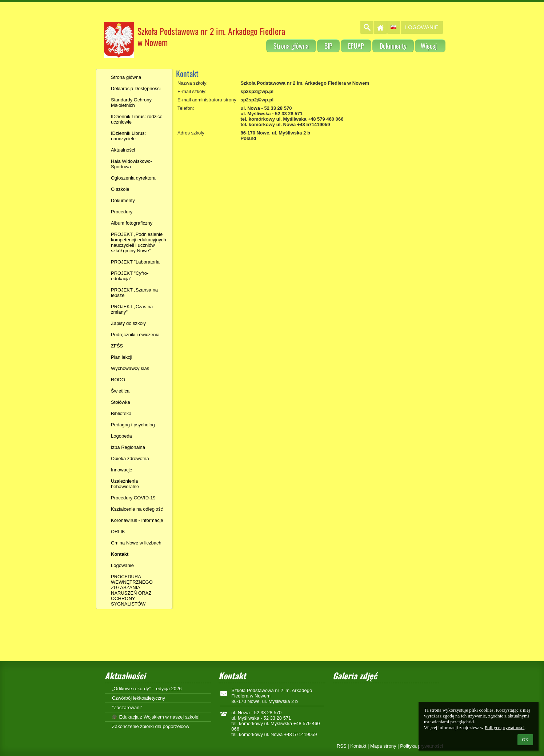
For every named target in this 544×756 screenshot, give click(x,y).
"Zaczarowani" (127, 707)
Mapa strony (383, 746)
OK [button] (525, 739)
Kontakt (358, 746)
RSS (342, 746)
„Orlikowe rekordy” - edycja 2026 (147, 689)
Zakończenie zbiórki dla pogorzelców (151, 726)
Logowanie (422, 27)
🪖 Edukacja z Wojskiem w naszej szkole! (156, 717)
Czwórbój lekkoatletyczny (139, 698)
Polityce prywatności (505, 727)
